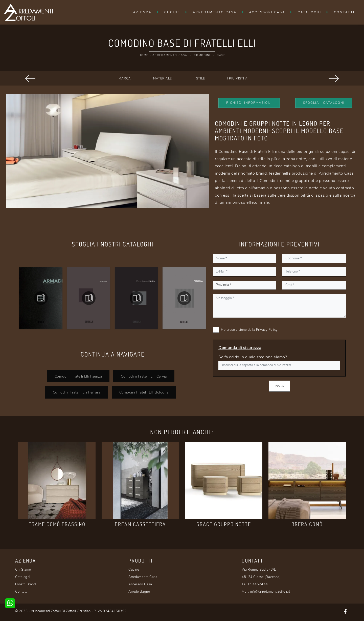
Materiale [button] (163, 78)
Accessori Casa (267, 12)
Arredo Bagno (139, 592)
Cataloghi (310, 12)
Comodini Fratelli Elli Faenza (78, 376)
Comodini (202, 55)
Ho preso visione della (249, 330)
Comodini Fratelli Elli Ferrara (77, 392)
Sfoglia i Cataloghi (324, 103)
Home (144, 55)
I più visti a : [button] (238, 78)
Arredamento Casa (215, 12)
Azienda (142, 12)
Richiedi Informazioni (249, 103)
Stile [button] (201, 78)
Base (221, 55)
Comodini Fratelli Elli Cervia (144, 376)
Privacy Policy (267, 330)
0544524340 (259, 584)
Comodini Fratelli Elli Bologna (144, 392)
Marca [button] (125, 78)
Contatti (344, 12)
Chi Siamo (23, 570)
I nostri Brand (25, 584)
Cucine (172, 12)
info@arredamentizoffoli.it (270, 592)
